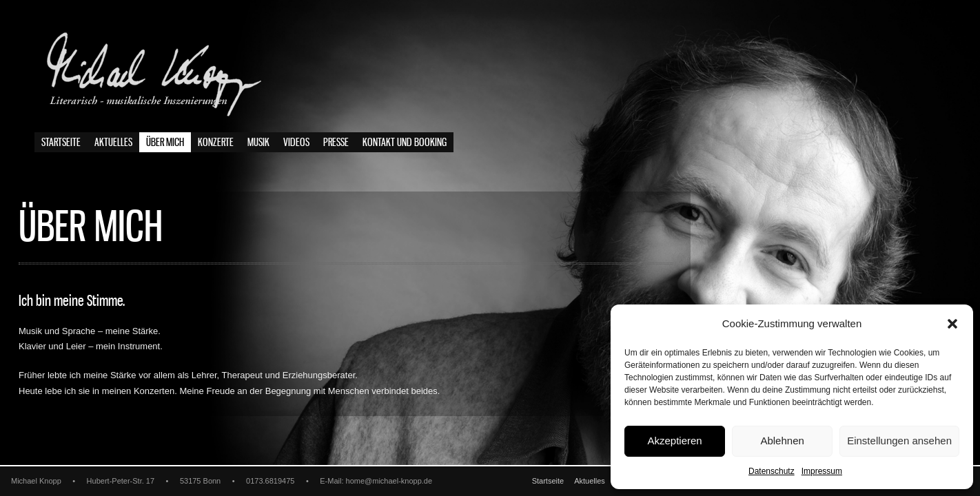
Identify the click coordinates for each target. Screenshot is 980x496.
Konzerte (216, 143)
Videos (296, 143)
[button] (952, 324)
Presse (336, 143)
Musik (258, 143)
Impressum (822, 471)
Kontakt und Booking (405, 143)
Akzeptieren (674, 441)
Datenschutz (772, 471)
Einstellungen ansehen (899, 441)
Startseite (61, 143)
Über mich (165, 143)
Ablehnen (782, 441)
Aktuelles (113, 143)
